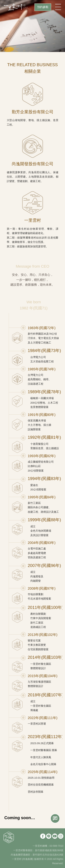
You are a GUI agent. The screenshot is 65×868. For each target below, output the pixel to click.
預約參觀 (43, 7)
